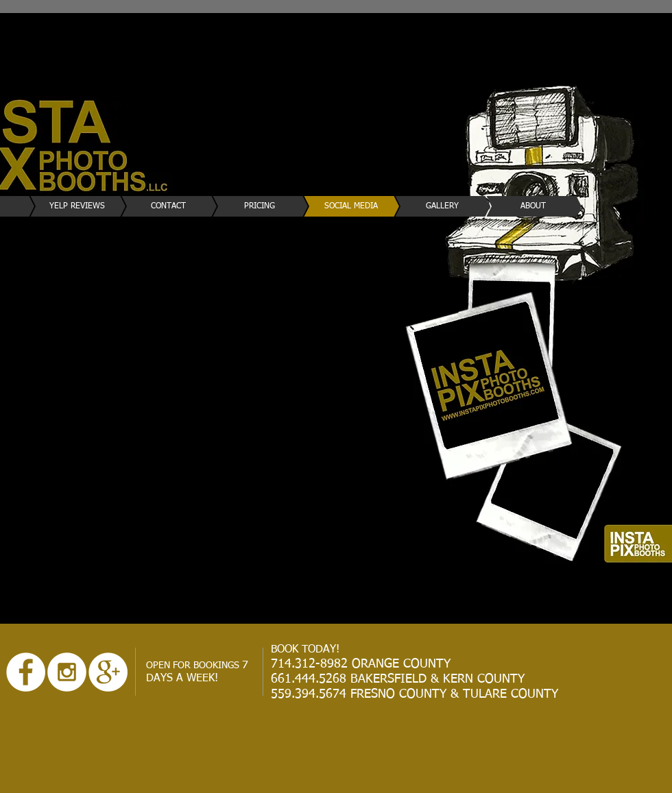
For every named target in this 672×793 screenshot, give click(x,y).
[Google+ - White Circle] (108, 672)
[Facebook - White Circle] (26, 672)
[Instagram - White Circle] (67, 672)
